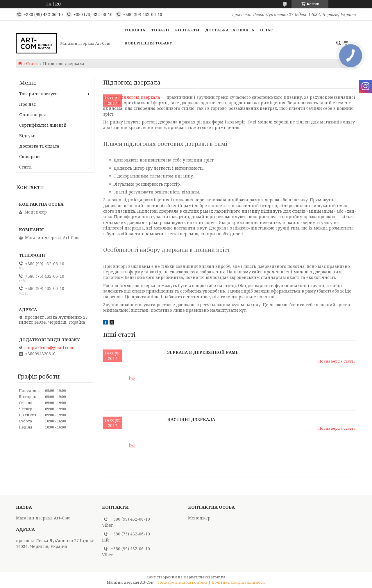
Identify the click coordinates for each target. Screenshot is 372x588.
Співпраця (30, 156)
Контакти (187, 30)
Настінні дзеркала (191, 419)
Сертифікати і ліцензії (43, 125)
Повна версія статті (337, 361)
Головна (135, 30)
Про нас (27, 104)
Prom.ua (218, 577)
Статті (32, 64)
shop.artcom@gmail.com (49, 348)
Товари (160, 30)
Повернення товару (148, 43)
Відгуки (27, 136)
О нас (267, 30)
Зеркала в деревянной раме (203, 352)
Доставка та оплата (230, 30)
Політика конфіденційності (239, 582)
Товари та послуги (39, 94)
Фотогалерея (33, 115)
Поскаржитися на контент (183, 582)
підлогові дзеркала (140, 97)
